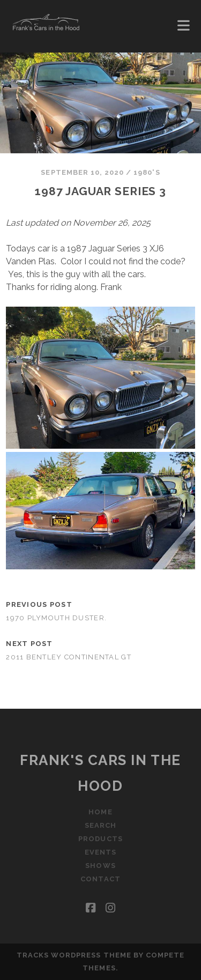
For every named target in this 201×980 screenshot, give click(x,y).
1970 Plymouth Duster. (56, 618)
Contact (100, 879)
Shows (100, 866)
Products (100, 839)
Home (100, 812)
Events (100, 852)
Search (100, 825)
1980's (147, 172)
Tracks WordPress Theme (74, 955)
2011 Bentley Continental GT (69, 657)
